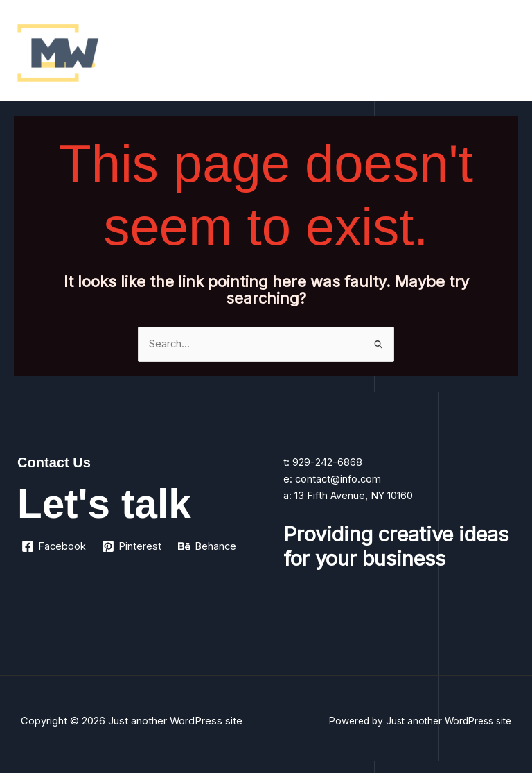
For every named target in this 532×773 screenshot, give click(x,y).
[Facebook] (54, 546)
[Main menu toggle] (504, 54)
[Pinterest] (132, 546)
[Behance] (207, 546)
